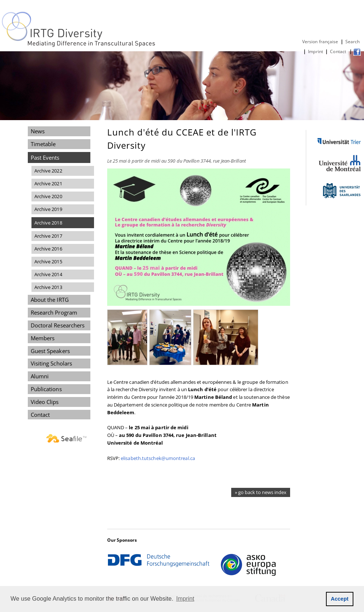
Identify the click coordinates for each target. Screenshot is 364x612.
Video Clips (45, 402)
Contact (339, 51)
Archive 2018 (48, 223)
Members (43, 338)
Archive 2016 (48, 249)
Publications (46, 389)
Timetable (43, 144)
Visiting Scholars (52, 363)
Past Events (45, 157)
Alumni (40, 376)
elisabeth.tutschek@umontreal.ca (158, 458)
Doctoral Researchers (58, 325)
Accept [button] (340, 599)
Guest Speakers (50, 351)
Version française (320, 42)
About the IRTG (50, 300)
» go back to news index (261, 492)
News (38, 131)
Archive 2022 (48, 171)
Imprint (316, 51)
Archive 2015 (48, 262)
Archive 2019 (48, 209)
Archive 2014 (48, 274)
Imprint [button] (185, 599)
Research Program (54, 312)
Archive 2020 (48, 196)
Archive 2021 (48, 183)
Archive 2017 (48, 236)
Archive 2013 (48, 287)
